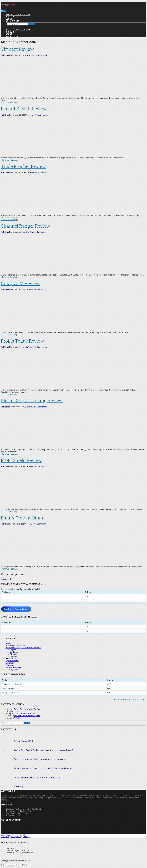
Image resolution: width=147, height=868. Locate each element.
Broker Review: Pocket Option (27, 709)
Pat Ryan (5, 55)
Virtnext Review (17, 49)
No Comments (41, 115)
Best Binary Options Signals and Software (23, 809)
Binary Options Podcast (16, 645)
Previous (5, 579)
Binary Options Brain (22, 518)
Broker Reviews (12, 659)
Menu (4, 11)
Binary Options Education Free (18, 811)
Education (10, 663)
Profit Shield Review (21, 460)
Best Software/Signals (18, 15)
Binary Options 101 (13, 815)
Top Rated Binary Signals (16, 609)
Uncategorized (12, 669)
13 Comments (41, 55)
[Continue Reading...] (10, 102)
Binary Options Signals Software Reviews (23, 648)
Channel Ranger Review (25, 226)
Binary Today (6, 835)
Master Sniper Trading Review (32, 401)
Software (30, 55)
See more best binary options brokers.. (130, 699)
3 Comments (40, 172)
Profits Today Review (22, 341)
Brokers (10, 17)
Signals (13, 650)
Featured (9, 665)
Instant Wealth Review (24, 109)
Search (31, 24)
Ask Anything (12, 21)
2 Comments (40, 232)
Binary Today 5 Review (26, 714)
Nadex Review (8, 688)
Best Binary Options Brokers (17, 813)
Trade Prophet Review (23, 166)
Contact (19, 718)
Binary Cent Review (10, 693)
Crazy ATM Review (20, 283)
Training (13, 656)
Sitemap (26, 837)
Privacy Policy (16, 837)
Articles (9, 643)
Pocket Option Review (11, 684)
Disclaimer (5, 837)
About (9, 19)
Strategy (14, 654)
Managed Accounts (14, 667)
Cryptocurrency (12, 661)
